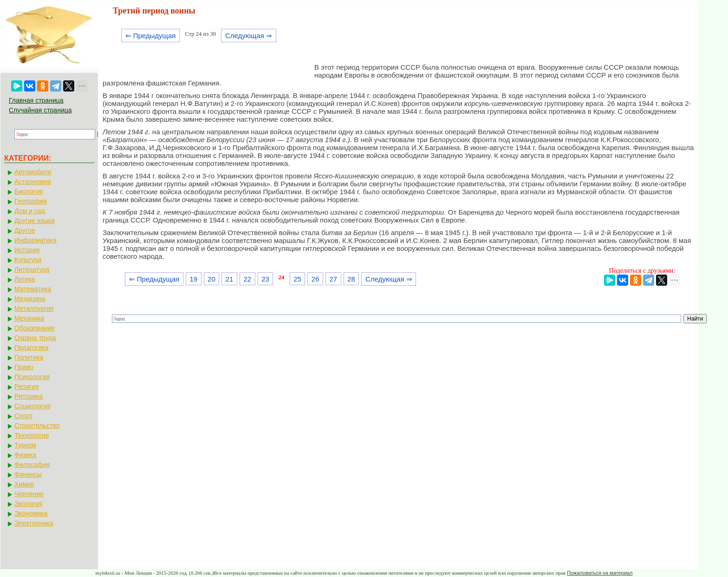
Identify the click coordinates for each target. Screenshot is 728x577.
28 (351, 279)
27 (334, 279)
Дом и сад (30, 211)
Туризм (25, 445)
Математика (33, 289)
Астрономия (33, 182)
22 (247, 279)
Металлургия (34, 308)
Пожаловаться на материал (600, 573)
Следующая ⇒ (249, 36)
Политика (29, 357)
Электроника (34, 523)
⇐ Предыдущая (151, 36)
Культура (28, 260)
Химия (24, 484)
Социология (32, 406)
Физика (25, 455)
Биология (29, 191)
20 (211, 279)
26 (315, 279)
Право (24, 367)
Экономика (31, 513)
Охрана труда (35, 338)
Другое (25, 230)
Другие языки (35, 221)
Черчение (29, 494)
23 (265, 279)
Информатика (35, 240)
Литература (32, 269)
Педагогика (31, 348)
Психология (32, 377)
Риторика (29, 396)
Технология (32, 435)
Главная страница (36, 100)
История (27, 250)
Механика (29, 318)
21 (230, 279)
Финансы (28, 474)
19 (193, 279)
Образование (35, 328)
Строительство (37, 426)
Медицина (30, 299)
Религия (27, 387)
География (31, 201)
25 (297, 279)
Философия (32, 465)
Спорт (23, 416)
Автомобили (33, 172)
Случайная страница (40, 110)
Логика (25, 279)
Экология (28, 504)
